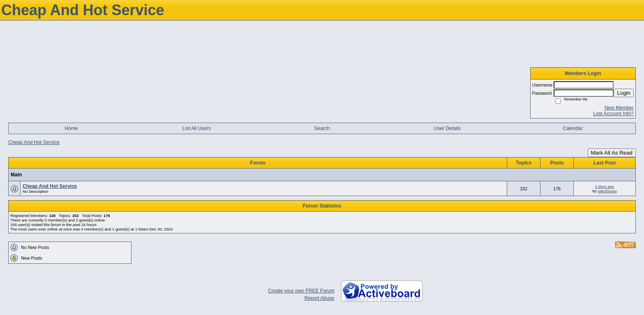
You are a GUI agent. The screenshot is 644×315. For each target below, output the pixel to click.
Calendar (573, 128)
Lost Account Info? (613, 114)
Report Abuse (319, 298)
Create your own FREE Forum (301, 291)
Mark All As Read (612, 153)
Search (322, 128)
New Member (619, 108)
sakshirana (607, 191)
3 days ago (605, 186)
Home (71, 128)
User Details (447, 128)
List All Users (197, 128)
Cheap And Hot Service (34, 142)
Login (624, 93)
